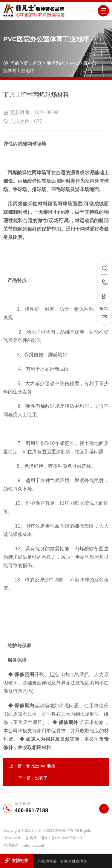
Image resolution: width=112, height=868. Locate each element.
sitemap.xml (34, 845)
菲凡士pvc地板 (41, 766)
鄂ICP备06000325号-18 (61, 838)
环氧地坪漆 (47, 861)
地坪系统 (56, 63)
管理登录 (11, 845)
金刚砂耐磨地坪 (73, 861)
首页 (37, 63)
